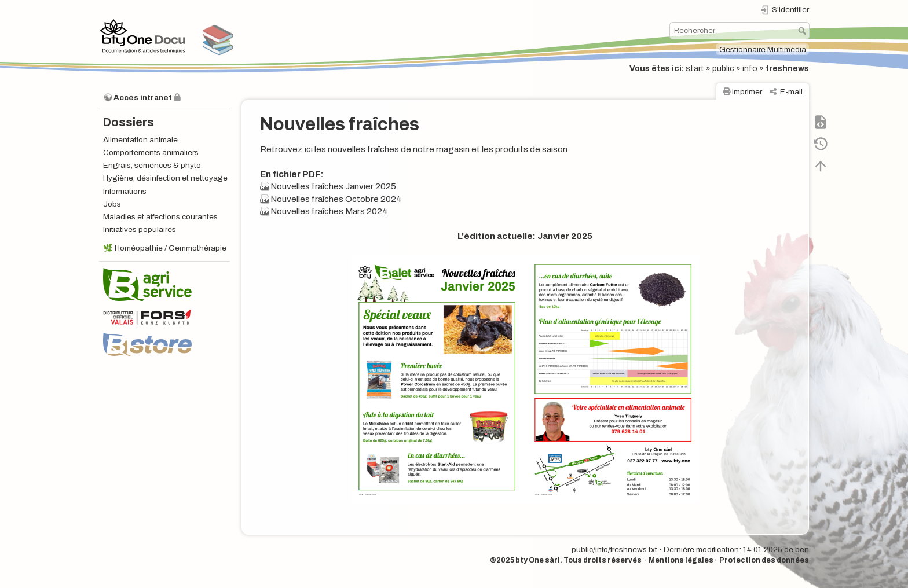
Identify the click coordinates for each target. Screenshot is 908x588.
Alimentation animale (140, 140)
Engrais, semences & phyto (152, 165)
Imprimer (747, 92)
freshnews (787, 69)
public (723, 69)
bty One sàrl (538, 560)
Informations (125, 191)
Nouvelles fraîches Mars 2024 (329, 211)
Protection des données (764, 560)
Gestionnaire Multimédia (763, 49)
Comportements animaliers (151, 152)
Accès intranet (143, 98)
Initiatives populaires (140, 229)
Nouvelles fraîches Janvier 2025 (333, 186)
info (750, 69)
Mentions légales (681, 560)
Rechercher (803, 31)
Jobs (112, 204)
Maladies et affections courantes (160, 217)
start (695, 69)
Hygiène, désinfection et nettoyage (165, 178)
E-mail (791, 92)
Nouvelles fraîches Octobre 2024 (336, 199)
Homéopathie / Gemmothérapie (171, 248)
